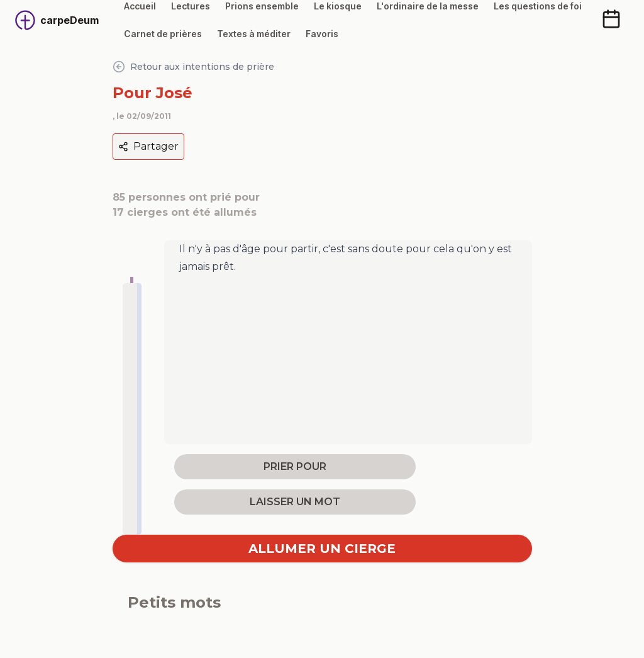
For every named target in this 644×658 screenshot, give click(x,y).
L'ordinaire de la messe (428, 6)
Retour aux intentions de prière (193, 67)
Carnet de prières (163, 34)
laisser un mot (295, 502)
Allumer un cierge (322, 549)
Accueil (140, 6)
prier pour (295, 466)
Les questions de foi (538, 6)
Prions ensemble (262, 6)
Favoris (322, 34)
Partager (148, 146)
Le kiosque (338, 6)
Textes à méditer (254, 34)
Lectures (191, 6)
